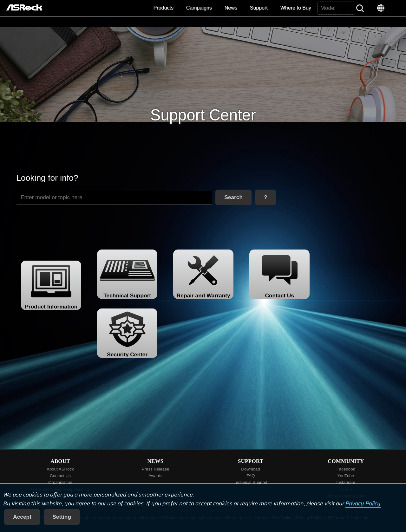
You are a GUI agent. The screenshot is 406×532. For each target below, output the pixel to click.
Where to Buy (296, 8)
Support (259, 8)
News (231, 8)
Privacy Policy (363, 503)
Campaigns (199, 8)
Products (164, 8)
